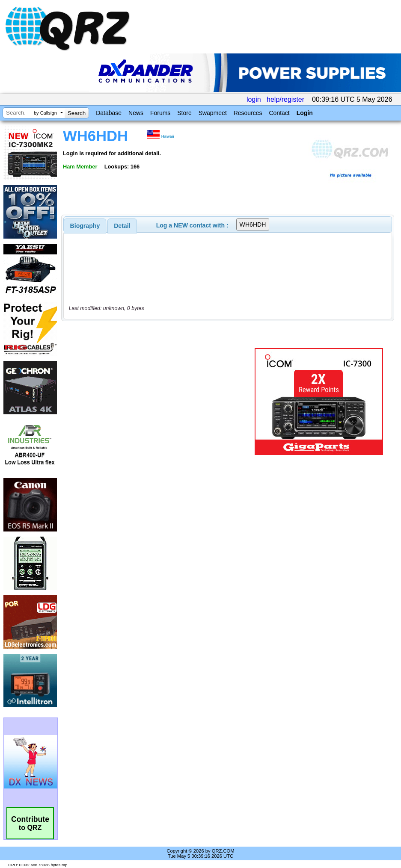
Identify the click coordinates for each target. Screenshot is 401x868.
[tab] (85, 226)
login (254, 99)
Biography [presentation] (85, 226)
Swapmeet (213, 113)
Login (305, 113)
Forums (160, 113)
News (136, 113)
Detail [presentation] (122, 226)
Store (184, 113)
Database (109, 113)
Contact (279, 113)
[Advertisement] (159, 402)
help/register (285, 99)
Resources (248, 113)
